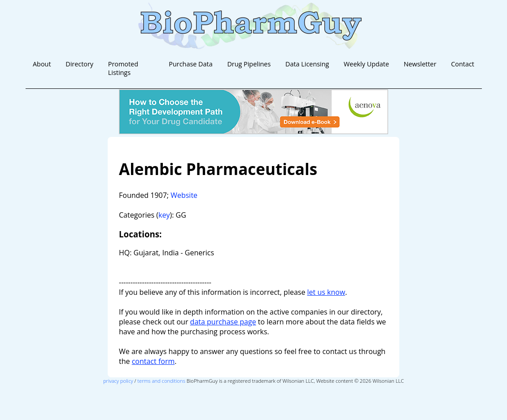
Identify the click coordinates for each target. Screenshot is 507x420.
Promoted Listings (123, 68)
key (164, 215)
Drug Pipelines (249, 64)
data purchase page (223, 322)
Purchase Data (190, 64)
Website (184, 195)
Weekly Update (366, 64)
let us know (326, 292)
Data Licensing (307, 64)
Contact (463, 64)
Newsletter (420, 64)
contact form (153, 361)
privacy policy (118, 381)
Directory (79, 64)
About (42, 64)
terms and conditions (161, 381)
